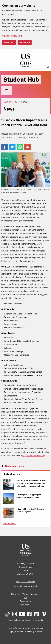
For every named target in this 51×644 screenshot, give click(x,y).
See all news (10, 523)
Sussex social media (34, 620)
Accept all (25, 42)
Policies (11, 628)
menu (7, 90)
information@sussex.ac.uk (26, 586)
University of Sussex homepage (26, 594)
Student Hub (21, 79)
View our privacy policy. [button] (13, 36)
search (48, 67)
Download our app (16, 620)
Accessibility (26, 601)
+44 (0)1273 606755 (26, 582)
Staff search (26, 604)
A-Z (26, 597)
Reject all (9, 42)
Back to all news (14, 466)
